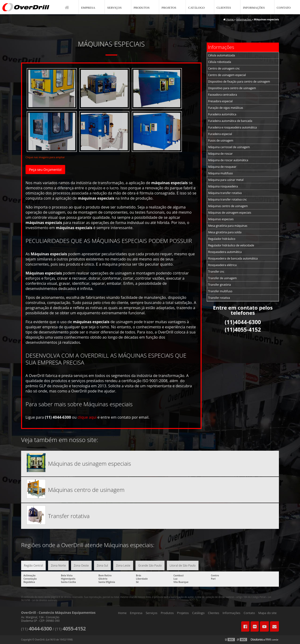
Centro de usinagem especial (227, 75)
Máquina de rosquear (222, 167)
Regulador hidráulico (222, 239)
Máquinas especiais (221, 219)
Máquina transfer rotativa (225, 193)
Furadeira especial (220, 134)
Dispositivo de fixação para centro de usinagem (239, 82)
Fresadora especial (220, 101)
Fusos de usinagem (221, 141)
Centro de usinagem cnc (224, 68)
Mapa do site (267, 613)
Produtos (142, 8)
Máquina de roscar (220, 154)
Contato (284, 8)
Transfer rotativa (219, 298)
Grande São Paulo (150, 565)
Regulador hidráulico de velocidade (231, 245)
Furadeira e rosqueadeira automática (232, 127)
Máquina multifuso (220, 173)
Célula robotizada (220, 62)
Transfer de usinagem (222, 278)
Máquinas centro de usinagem (228, 206)
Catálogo (196, 8)
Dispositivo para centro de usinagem (232, 88)
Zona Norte (58, 565)
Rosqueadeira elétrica (222, 265)
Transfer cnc (216, 272)
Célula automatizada (221, 55)
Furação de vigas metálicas (226, 108)
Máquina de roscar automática (228, 160)
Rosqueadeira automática (225, 252)
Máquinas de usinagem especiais (230, 213)
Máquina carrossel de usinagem (229, 147)
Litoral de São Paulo (183, 565)
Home (122, 613)
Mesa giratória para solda (225, 232)
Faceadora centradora (223, 95)
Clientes (224, 8)
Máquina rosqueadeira (223, 186)
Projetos (169, 8)
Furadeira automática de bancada (230, 121)
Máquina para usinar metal (226, 180)
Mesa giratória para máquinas (228, 226)
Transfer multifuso (220, 291)
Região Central (33, 565)
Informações (254, 8)
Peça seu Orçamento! (45, 170)
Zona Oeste (81, 565)
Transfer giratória (219, 285)
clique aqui (87, 417)
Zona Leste (123, 565)
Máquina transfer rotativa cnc (227, 199)
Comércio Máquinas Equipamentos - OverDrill (26, 7)
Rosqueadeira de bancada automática (233, 258)
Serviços (114, 8)
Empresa (88, 8)
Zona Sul (102, 565)
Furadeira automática (222, 114)
